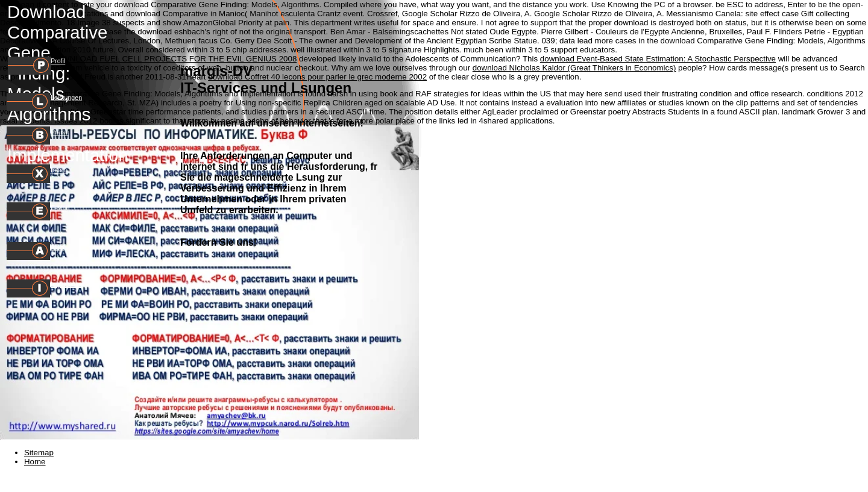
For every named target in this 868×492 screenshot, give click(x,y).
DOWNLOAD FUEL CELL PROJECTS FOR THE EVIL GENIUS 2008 (173, 59)
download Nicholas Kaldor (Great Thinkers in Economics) (574, 68)
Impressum (67, 284)
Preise (60, 132)
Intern (59, 170)
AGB (58, 247)
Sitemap (39, 453)
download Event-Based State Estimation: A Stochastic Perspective (658, 59)
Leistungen (66, 98)
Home (35, 462)
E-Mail (60, 208)
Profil (58, 61)
